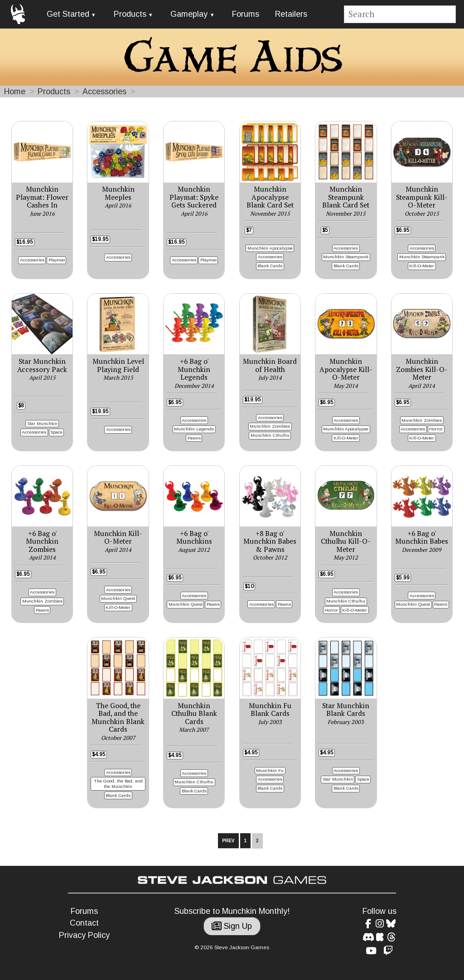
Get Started (68, 14)
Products (130, 14)
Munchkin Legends (194, 429)
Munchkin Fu (270, 770)
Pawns (194, 438)
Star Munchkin (42, 423)
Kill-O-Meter (422, 266)
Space (56, 432)
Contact (84, 923)
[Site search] (400, 14)
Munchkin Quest (118, 598)
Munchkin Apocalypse (270, 248)
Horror (436, 429)
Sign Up (232, 926)
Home (15, 92)
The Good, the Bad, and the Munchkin (118, 784)
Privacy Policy (84, 935)
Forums (246, 14)
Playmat (57, 260)
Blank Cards (270, 266)
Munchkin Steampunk (346, 257)
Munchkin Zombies (270, 426)
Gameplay (189, 14)
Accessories (104, 92)
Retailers (291, 14)
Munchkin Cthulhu (270, 435)
